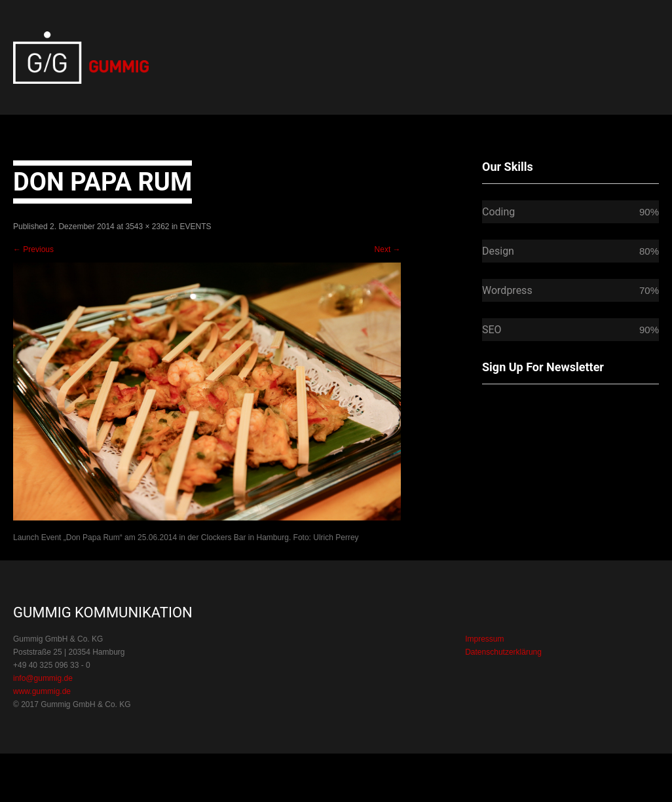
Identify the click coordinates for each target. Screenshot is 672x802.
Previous (33, 249)
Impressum (484, 639)
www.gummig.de (42, 691)
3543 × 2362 (147, 227)
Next (388, 249)
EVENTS (196, 227)
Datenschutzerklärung (503, 652)
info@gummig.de (43, 678)
